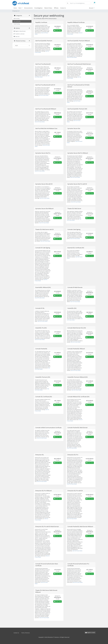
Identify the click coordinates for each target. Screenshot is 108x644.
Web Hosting (16, 19)
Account (91, 8)
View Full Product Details (72, 57)
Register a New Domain (20, 31)
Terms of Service (26, 633)
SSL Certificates (17, 21)
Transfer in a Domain (19, 34)
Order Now (58, 30)
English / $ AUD (90, 633)
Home (15, 8)
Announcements (28, 8)
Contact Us (63, 8)
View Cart (16, 37)
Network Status (48, 8)
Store (20, 8)
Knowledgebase (38, 8)
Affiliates (56, 8)
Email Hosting (17, 24)
